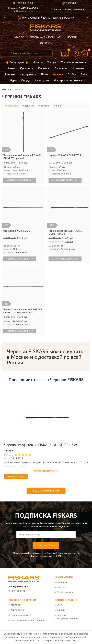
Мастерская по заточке (68, 81)
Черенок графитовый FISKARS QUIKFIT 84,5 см (41, 445)
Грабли (72, 74)
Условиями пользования (43, 556)
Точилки (10, 74)
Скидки (61, 610)
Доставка (62, 582)
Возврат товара (65, 592)
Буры (13, 81)
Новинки (73, 37)
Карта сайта (17, 610)
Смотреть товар (16, 477)
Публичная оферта (21, 615)
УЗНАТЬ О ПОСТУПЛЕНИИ (20, 180)
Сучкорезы (27, 68)
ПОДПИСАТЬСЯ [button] (46, 546)
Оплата (61, 587)
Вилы (84, 74)
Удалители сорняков (74, 62)
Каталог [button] (18, 37)
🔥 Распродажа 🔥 (17, 62)
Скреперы (61, 68)
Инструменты (28, 74)
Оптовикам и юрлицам (45, 37)
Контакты (46, 43)
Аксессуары (42, 81)
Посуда (26, 81)
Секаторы (44, 68)
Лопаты (38, 62)
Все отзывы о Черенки (46, 491)
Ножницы (78, 68)
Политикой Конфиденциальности (63, 553)
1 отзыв (69, 242)
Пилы (44, 74)
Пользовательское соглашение (27, 620)
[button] (23, 11)
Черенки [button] (58, 74)
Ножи (12, 68)
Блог (59, 605)
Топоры (52, 62)
